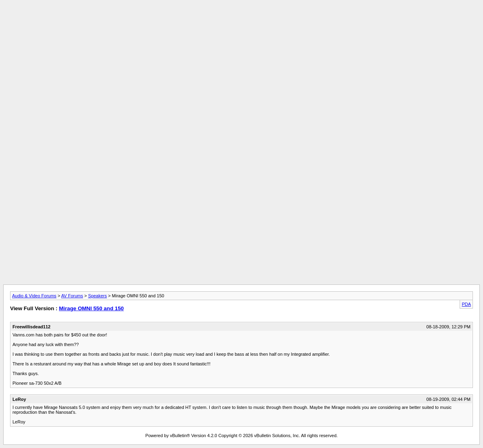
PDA (466, 304)
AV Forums (72, 296)
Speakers (98, 296)
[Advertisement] (241, 21)
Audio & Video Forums (34, 296)
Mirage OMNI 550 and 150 (91, 308)
